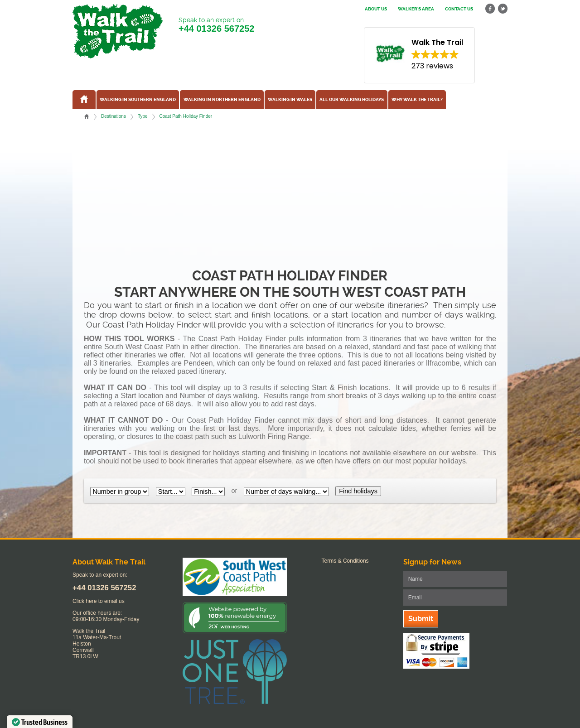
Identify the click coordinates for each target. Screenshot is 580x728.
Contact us (459, 9)
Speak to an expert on (216, 25)
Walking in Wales (290, 100)
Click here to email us (99, 601)
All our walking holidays (352, 100)
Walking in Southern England (138, 100)
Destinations (114, 116)
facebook (490, 9)
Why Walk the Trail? (417, 100)
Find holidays (358, 491)
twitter (503, 9)
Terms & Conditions (345, 561)
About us (376, 9)
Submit (421, 619)
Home (87, 116)
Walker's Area (416, 9)
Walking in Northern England (222, 100)
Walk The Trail (118, 31)
